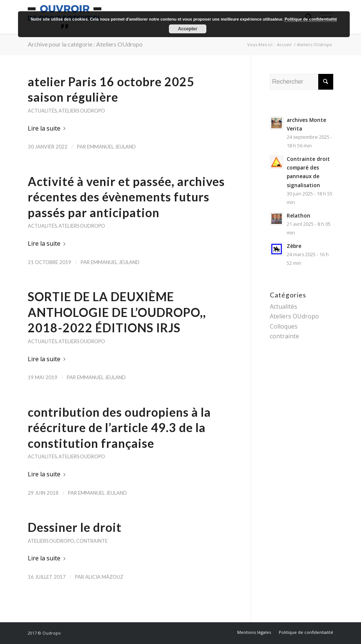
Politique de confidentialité (311, 19)
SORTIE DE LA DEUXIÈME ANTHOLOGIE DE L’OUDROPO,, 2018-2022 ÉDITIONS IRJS (117, 312)
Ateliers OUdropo (82, 111)
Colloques (284, 326)
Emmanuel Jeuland (111, 147)
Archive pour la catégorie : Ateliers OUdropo (85, 44)
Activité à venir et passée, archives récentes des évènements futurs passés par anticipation (126, 197)
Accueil (284, 44)
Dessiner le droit (75, 527)
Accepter (187, 29)
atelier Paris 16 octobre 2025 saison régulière (111, 89)
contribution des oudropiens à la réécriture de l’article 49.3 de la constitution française (119, 428)
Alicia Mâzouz (104, 577)
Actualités (42, 111)
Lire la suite (48, 128)
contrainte (92, 541)
